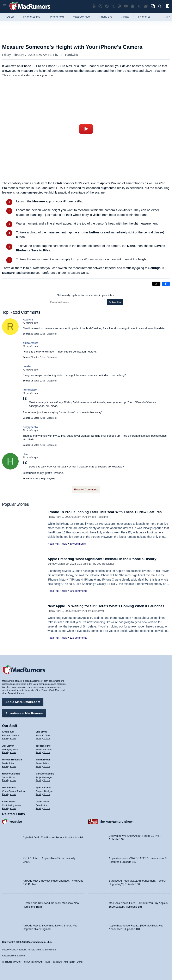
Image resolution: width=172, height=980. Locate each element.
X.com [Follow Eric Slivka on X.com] (47, 738)
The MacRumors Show (116, 821)
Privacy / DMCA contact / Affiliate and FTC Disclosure (29, 950)
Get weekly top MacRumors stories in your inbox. (86, 295)
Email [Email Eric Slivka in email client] (39, 738)
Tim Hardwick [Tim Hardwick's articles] (43, 759)
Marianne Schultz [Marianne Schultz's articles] (45, 773)
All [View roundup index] (167, 17)
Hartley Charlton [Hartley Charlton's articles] (11, 773)
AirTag (125, 17)
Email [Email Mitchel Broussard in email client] (5, 766)
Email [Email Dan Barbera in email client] (5, 794)
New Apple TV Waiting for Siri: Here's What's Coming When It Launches (107, 606)
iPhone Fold (57, 17)
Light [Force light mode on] (73, 962)
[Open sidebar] (167, 7)
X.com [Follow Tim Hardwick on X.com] (47, 766)
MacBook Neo (81, 17)
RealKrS (28, 320)
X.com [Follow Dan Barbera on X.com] (13, 794)
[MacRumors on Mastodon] (119, 6)
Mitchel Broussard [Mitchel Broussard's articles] (12, 759)
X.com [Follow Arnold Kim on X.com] (13, 738)
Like (43, 334)
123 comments (78, 638)
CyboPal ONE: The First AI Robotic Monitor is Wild (53, 837)
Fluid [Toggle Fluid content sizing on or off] (47, 962)
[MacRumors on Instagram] (100, 6)
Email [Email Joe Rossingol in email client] (39, 752)
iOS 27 (10, 17)
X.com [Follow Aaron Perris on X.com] (47, 808)
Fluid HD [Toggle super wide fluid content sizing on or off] (56, 962)
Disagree (51, 334)
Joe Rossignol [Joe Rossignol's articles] (44, 746)
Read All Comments (86, 489)
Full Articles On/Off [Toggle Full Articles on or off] (32, 962)
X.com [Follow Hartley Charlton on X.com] (13, 780)
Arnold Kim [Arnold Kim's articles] (8, 731)
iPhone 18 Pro (32, 17)
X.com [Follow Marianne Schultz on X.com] (47, 780)
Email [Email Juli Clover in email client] (5, 752)
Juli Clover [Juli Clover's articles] (8, 746)
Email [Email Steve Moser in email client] (5, 808)
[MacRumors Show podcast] (94, 6)
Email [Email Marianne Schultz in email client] (39, 780)
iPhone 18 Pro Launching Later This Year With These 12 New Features (106, 512)
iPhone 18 (144, 17)
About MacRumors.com (23, 702)
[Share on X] (156, 284)
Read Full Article (57, 544)
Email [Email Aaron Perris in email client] (39, 808)
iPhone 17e (106, 17)
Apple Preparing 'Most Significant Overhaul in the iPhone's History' (104, 559)
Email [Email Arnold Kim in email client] (5, 738)
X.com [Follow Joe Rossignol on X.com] (47, 752)
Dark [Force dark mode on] (79, 962)
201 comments (78, 591)
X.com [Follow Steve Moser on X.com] (13, 808)
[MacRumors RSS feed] (139, 6)
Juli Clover (98, 611)
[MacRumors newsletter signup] (146, 6)
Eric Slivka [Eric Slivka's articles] (42, 731)
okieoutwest (30, 343)
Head (26, 454)
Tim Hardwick (68, 55)
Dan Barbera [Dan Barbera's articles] (9, 787)
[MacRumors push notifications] (133, 6)
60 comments (78, 544)
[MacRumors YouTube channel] (126, 6)
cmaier (27, 366)
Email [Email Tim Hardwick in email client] (39, 766)
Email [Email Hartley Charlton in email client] (5, 780)
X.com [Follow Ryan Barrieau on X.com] (47, 794)
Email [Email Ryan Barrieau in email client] (39, 794)
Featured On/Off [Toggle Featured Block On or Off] (11, 962)
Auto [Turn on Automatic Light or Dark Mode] (66, 962)
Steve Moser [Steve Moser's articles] (9, 801)
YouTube (16, 821)
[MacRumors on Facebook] (107, 6)
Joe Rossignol (100, 517)
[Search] (161, 6)
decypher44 (30, 427)
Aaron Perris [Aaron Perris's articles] (43, 801)
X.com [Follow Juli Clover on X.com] (13, 752)
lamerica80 (30, 390)
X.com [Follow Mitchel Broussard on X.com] (13, 766)
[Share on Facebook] (166, 284)
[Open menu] (5, 6)
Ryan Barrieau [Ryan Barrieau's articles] (44, 787)
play (86, 129)
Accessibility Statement (14, 956)
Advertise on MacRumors (24, 713)
